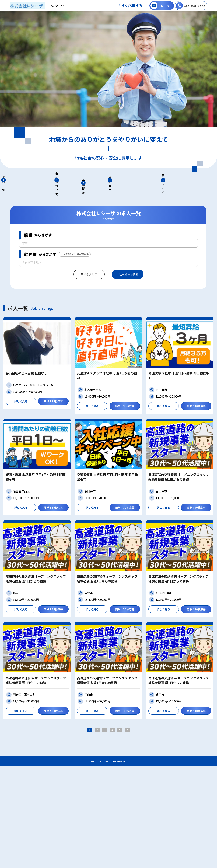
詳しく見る (21, 499)
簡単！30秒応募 (53, 499)
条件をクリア (86, 372)
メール (165, 6)
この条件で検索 (129, 372)
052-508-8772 (194, 6)
